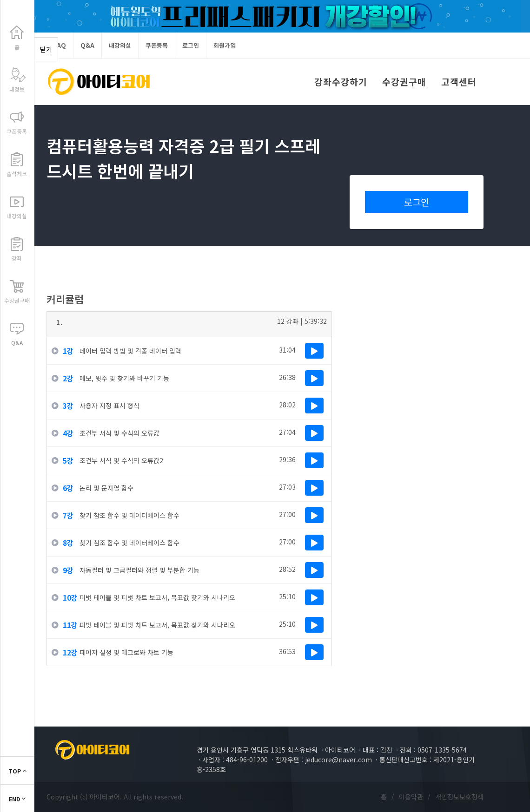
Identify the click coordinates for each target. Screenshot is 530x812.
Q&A (87, 45)
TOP (17, 771)
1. (60, 322)
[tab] (189, 325)
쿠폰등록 (157, 45)
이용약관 (411, 797)
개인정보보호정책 (459, 797)
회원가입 (225, 45)
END (17, 799)
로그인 (191, 45)
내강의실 (120, 45)
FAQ (60, 45)
